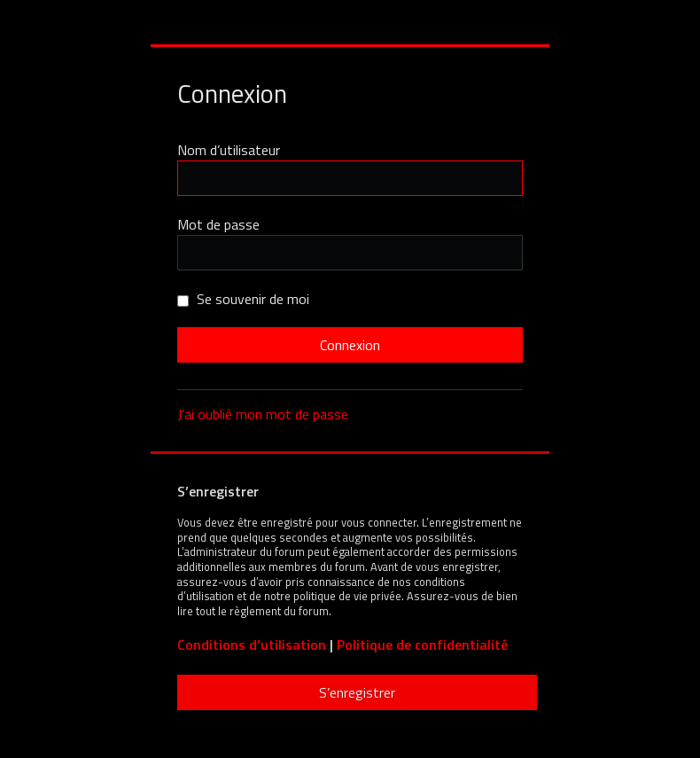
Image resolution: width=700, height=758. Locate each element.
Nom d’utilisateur (229, 150)
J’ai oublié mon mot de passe (263, 414)
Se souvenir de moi (243, 299)
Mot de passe (218, 224)
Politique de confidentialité (422, 645)
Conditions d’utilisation (252, 645)
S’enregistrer (357, 692)
